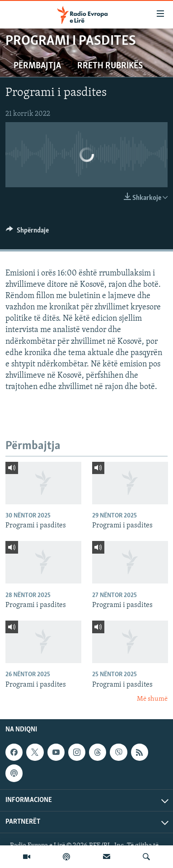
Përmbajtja (37, 66)
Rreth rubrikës (110, 66)
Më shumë (152, 699)
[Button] (27, 232)
